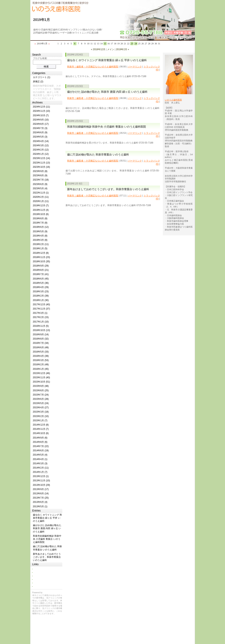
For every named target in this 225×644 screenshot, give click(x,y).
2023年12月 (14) (41, 158)
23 (132, 44)
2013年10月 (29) (41, 485)
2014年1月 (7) (40, 472)
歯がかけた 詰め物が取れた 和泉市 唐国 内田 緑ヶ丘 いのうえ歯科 (107, 92)
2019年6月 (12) (41, 227)
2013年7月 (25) (41, 498)
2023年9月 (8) (40, 171)
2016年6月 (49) (41, 347)
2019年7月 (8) (40, 223)
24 (136, 44)
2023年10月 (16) (41, 167)
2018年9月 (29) (41, 266)
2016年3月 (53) (41, 360)
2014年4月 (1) (40, 459)
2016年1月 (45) (41, 369)
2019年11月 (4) (41, 210)
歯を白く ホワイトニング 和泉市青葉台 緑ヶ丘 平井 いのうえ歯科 (107, 60)
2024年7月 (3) (40, 128)
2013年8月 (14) (41, 494)
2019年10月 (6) (41, 214)
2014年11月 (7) (41, 429)
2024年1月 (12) (41, 154)
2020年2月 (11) (41, 197)
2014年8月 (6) (40, 442)
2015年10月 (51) (41, 382)
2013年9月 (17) (41, 489)
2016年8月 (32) (41, 339)
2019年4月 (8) (40, 236)
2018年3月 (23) (41, 291)
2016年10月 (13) (41, 330)
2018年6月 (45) (41, 279)
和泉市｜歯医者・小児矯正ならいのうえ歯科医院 (93, 67)
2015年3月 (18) (41, 412)
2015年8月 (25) (41, 390)
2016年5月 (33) (41, 352)
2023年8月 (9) (40, 175)
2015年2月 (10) (41, 416)
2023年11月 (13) (41, 163)
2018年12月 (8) (41, 253)
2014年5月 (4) (40, 455)
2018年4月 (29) (41, 287)
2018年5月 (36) (41, 283)
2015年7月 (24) (41, 395)
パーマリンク (135, 67)
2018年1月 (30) (41, 300)
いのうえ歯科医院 (173, 100)
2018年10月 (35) (41, 261)
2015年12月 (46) (41, 373)
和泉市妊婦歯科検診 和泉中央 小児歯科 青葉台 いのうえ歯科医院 (107, 127)
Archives (38, 102)
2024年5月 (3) (40, 137)
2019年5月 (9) (40, 231)
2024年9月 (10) (41, 120)
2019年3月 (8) (40, 240)
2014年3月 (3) (40, 463)
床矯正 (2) (38, 82)
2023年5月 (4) (40, 188)
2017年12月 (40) (41, 304)
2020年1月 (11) (41, 201)
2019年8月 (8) (40, 218)
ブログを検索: (40, 58)
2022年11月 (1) (41, 193)
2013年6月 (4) (40, 502)
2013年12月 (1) (41, 476)
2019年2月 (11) (41, 244)
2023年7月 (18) (41, 180)
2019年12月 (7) (41, 205)
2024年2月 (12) (41, 150)
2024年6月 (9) (40, 132)
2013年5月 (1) (40, 506)
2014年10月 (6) (41, 433)
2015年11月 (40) (41, 377)
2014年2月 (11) (41, 468)
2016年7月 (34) (41, 343)
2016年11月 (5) (41, 326)
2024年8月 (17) (41, 124)
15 (105, 44)
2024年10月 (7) (41, 115)
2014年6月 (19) (41, 451)
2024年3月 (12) (41, 145)
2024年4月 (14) (41, 141)
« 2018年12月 (98, 49)
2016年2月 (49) (41, 365)
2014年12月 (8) (41, 425)
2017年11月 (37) (41, 309)
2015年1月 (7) (40, 420)
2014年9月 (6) (40, 438)
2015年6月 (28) (41, 399)
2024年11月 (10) (41, 111)
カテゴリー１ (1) (42, 77)
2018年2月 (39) (41, 296)
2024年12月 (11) (41, 107)
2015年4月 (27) (41, 408)
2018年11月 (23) (41, 257)
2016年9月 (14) (41, 334)
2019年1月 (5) (40, 248)
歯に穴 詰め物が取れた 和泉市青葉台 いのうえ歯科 (98, 155)
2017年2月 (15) (41, 317)
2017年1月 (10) (41, 322)
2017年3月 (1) (40, 313)
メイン (111, 49)
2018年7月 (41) (41, 274)
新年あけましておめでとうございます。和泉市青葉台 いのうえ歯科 (108, 189)
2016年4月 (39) (41, 356)
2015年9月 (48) (41, 386)
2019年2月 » (123, 49)
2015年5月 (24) (41, 403)
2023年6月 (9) (40, 184)
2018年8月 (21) (41, 270)
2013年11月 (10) (41, 481)
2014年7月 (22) (41, 446)
